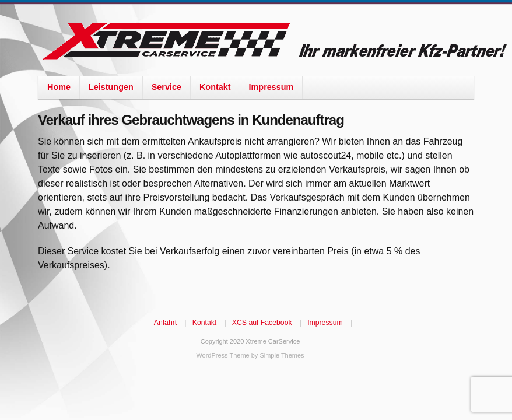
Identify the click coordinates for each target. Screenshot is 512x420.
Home (59, 87)
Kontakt (215, 87)
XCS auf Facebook (262, 323)
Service (166, 87)
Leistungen (111, 87)
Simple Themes (282, 355)
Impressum (271, 87)
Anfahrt (165, 323)
